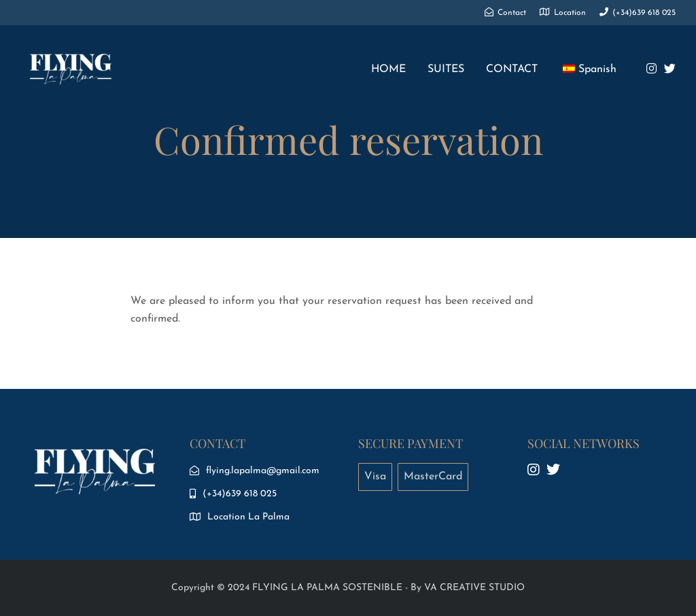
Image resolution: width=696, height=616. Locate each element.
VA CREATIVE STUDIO (474, 588)
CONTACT (512, 69)
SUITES (446, 69)
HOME (388, 69)
